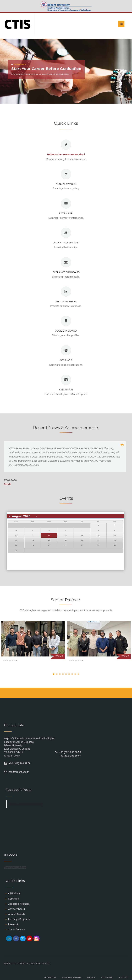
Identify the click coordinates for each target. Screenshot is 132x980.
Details (8, 484)
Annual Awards (66, 184)
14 (82, 535)
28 (82, 545)
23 (115, 540)
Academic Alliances (66, 243)
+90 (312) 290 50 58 (70, 752)
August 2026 (21, 516)
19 (49, 540)
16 (115, 535)
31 (16, 550)
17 (16, 540)
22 (98, 540)
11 (32, 535)
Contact (123, 978)
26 (49, 545)
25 (32, 545)
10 (16, 535)
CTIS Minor (66, 390)
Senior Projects (66, 301)
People (91, 978)
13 (65, 535)
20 (65, 540)
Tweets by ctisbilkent (15, 867)
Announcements (72, 978)
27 (65, 545)
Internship (66, 213)
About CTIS (50, 978)
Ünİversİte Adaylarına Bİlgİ (66, 154)
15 (98, 535)
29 (98, 545)
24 (16, 545)
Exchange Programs (66, 272)
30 (115, 545)
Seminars (66, 360)
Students (107, 978)
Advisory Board (66, 331)
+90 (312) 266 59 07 (70, 756)
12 (49, 535)
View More (10, 661)
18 (32, 540)
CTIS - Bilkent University (26, 804)
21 (82, 540)
